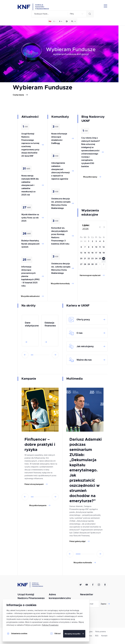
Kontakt (104, 636)
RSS (97, 636)
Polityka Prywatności (50, 625)
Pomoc (89, 636)
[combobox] (73, 21)
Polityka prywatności (33, 625)
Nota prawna (101, 631)
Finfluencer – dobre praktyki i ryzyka (40, 445)
